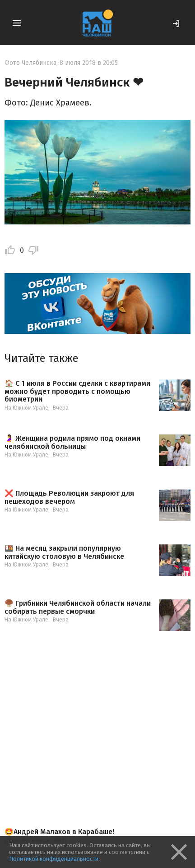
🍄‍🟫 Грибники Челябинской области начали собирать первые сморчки (78, 607)
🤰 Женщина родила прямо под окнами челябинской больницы (72, 442)
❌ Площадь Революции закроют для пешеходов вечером (69, 497)
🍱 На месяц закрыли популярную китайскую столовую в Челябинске (64, 552)
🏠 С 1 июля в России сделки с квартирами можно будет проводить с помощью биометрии (77, 391)
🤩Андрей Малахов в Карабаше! (59, 832)
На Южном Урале (26, 408)
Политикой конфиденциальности (54, 859)
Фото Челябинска (30, 63)
